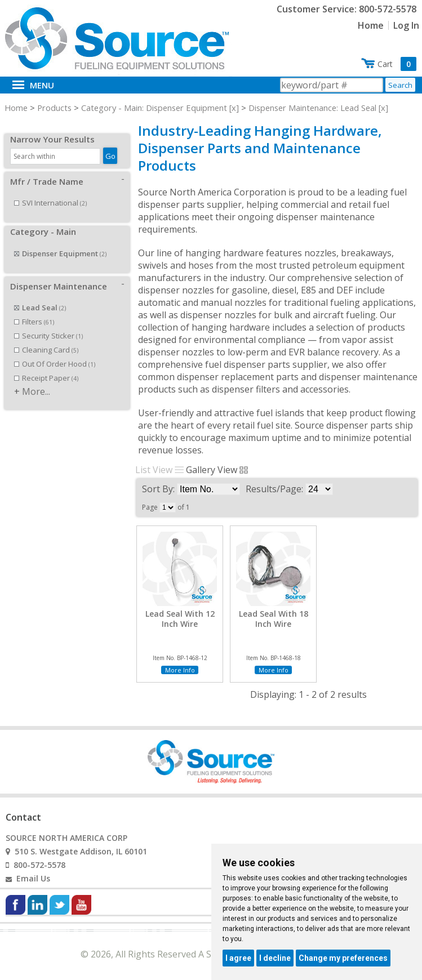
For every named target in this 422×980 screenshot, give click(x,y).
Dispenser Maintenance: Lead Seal (312, 108)
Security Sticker (48, 323)
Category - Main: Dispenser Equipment (154, 108)
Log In (406, 25)
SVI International (50, 190)
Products (54, 108)
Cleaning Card (46, 337)
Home (371, 25)
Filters (34, 309)
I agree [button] (238, 958)
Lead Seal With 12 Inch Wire (180, 619)
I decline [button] (275, 958)
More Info (180, 670)
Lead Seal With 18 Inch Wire (274, 619)
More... (36, 379)
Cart (397, 64)
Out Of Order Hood (55, 351)
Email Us (33, 878)
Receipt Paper (46, 366)
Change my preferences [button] (343, 958)
